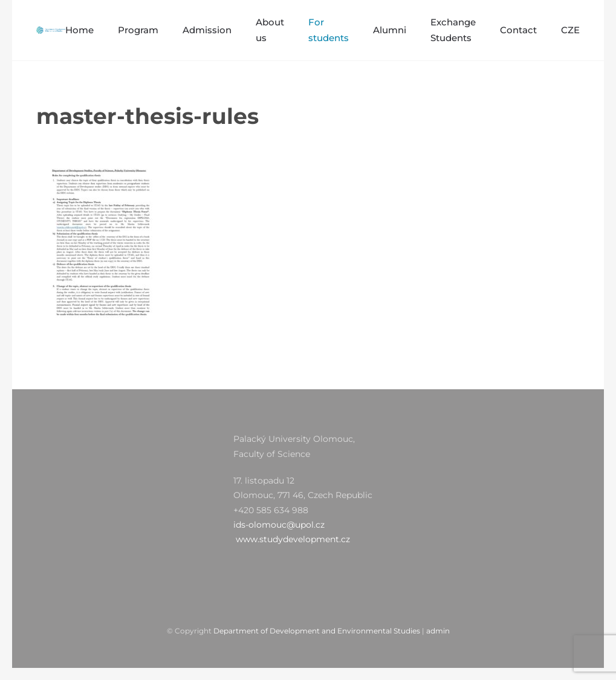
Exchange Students (453, 30)
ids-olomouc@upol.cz (279, 525)
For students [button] (329, 30)
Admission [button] (207, 30)
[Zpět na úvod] (51, 30)
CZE (570, 30)
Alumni (390, 30)
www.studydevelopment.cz (293, 539)
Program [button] (138, 30)
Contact (518, 30)
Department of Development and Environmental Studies (317, 631)
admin (438, 631)
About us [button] (270, 30)
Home (79, 30)
